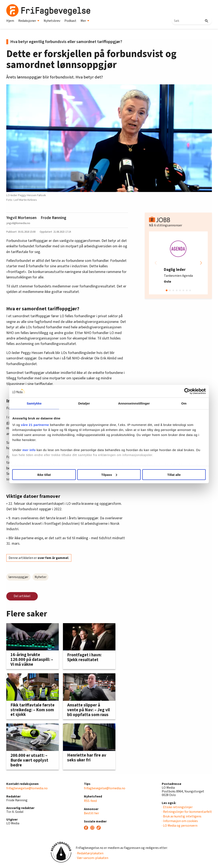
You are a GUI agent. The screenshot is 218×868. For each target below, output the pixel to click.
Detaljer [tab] (85, 403)
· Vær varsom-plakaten (92, 858)
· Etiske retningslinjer (177, 807)
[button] (201, 263)
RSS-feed (90, 801)
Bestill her (91, 813)
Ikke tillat (48, 474)
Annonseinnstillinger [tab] (132, 403)
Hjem (10, 21)
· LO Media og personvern (180, 826)
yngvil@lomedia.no (18, 223)
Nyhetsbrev (52, 21)
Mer (85, 21)
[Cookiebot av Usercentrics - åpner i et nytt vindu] (182, 391)
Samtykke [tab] (38, 403)
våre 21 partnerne (40, 425)
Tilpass (109, 474)
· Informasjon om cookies (180, 821)
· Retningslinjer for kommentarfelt (187, 812)
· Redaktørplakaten (90, 853)
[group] (178, 263)
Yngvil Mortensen (21, 218)
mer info (35, 450)
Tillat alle (170, 474)
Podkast (70, 21)
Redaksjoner (29, 21)
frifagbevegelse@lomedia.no (27, 788)
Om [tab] (180, 403)
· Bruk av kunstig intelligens (182, 816)
